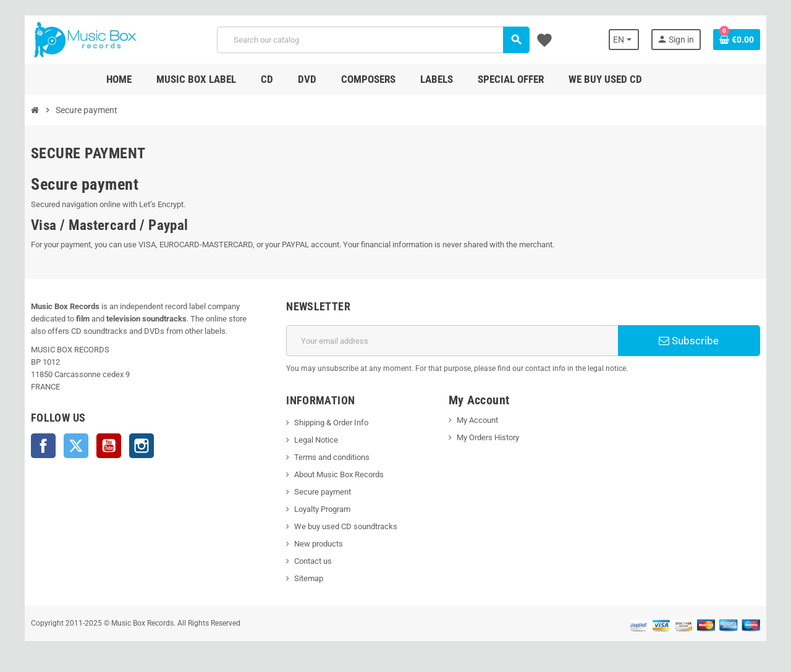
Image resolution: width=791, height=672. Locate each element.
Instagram (142, 446)
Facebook (43, 446)
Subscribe (689, 341)
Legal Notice (316, 440)
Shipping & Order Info (331, 423)
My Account (477, 420)
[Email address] (452, 341)
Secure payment (323, 492)
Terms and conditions (332, 457)
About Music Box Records (339, 474)
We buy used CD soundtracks (346, 526)
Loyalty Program (322, 509)
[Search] (373, 40)
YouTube (109, 446)
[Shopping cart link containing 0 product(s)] (737, 40)
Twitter (76, 446)
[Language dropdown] (624, 40)
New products (319, 544)
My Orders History (488, 437)
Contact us (313, 561)
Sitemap (309, 578)
